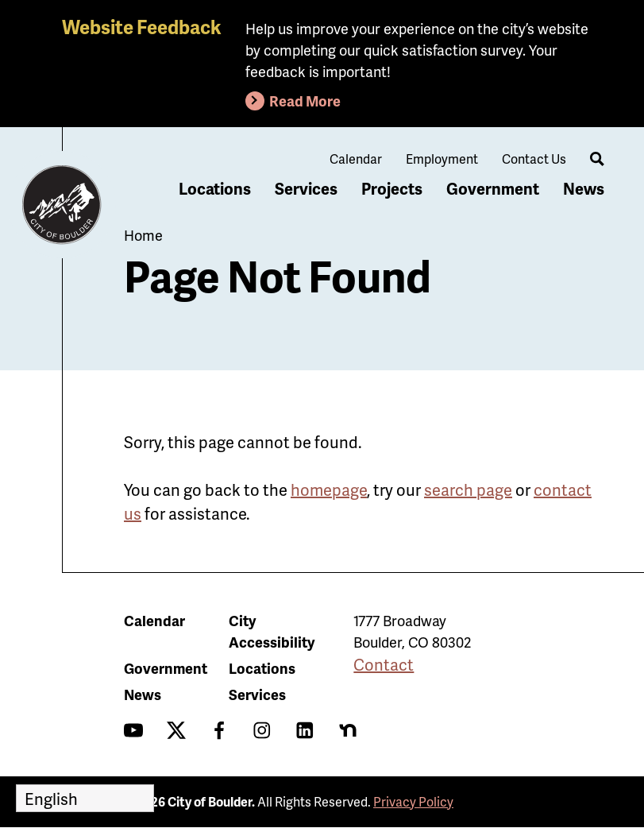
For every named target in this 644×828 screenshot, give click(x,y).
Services (306, 188)
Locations (215, 188)
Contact (384, 664)
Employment (442, 159)
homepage (329, 489)
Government (493, 188)
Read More (305, 101)
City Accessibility (272, 631)
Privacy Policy (413, 801)
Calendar (356, 159)
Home (143, 235)
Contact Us (534, 159)
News (584, 188)
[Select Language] (85, 798)
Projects (392, 188)
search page (468, 489)
